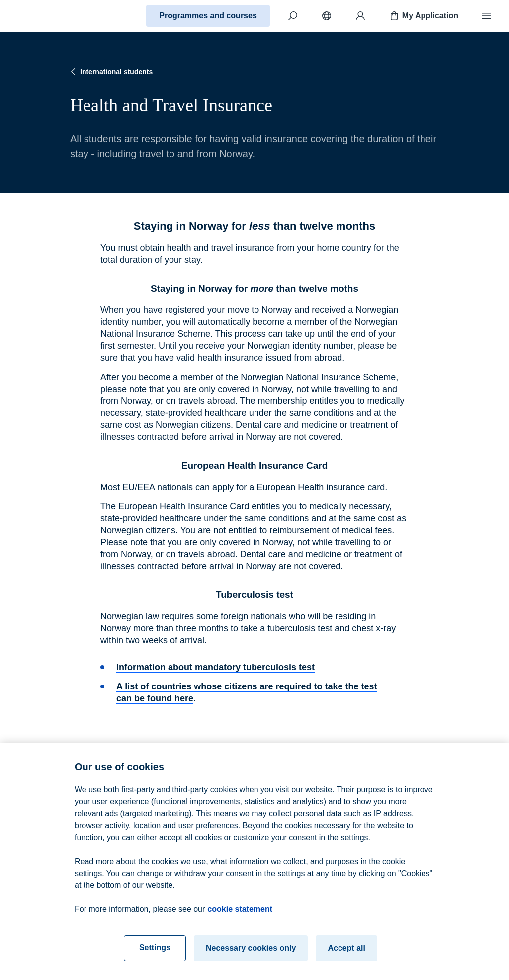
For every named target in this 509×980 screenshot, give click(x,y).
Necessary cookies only (251, 955)
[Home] (43, 16)
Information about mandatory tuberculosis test (215, 667)
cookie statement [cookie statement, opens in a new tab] (240, 916)
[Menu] (486, 16)
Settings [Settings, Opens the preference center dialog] (155, 954)
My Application (423, 16)
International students (110, 72)
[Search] (293, 16)
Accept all (346, 955)
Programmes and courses (208, 16)
